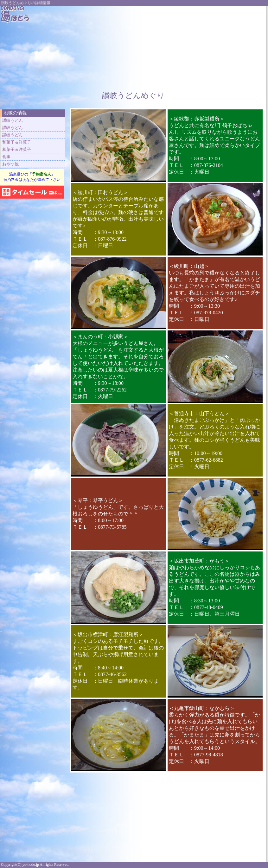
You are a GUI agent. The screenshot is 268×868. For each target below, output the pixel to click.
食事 (6, 157)
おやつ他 (10, 164)
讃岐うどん (13, 120)
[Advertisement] (164, 45)
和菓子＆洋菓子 (17, 142)
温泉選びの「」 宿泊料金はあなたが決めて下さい (32, 177)
